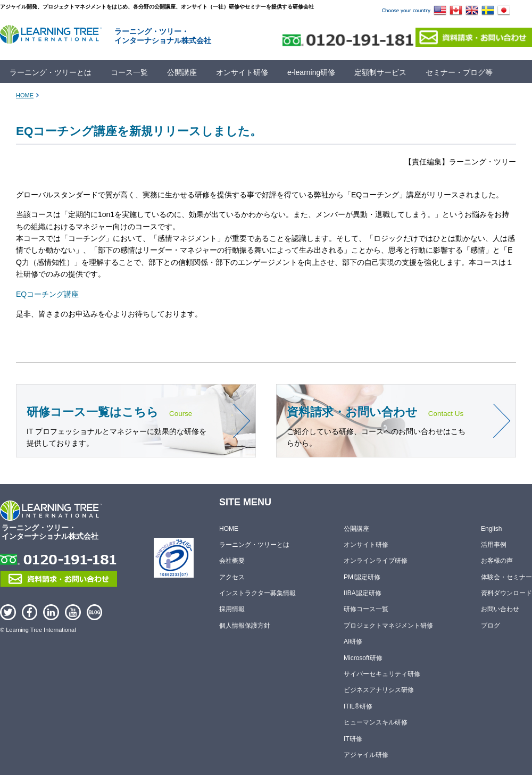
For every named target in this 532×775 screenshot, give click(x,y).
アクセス (232, 577)
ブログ (491, 626)
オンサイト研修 (242, 72)
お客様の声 (497, 561)
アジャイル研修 (366, 755)
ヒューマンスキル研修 (376, 722)
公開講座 (182, 72)
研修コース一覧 (366, 610)
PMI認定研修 (362, 577)
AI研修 (353, 641)
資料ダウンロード (506, 593)
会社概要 (232, 561)
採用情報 (232, 610)
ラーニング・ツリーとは (51, 72)
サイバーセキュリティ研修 (382, 674)
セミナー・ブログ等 (459, 72)
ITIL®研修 (358, 706)
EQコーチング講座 (47, 294)
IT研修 (353, 739)
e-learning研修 (311, 72)
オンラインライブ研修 (376, 561)
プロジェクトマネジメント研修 (388, 626)
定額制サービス (380, 72)
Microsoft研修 (363, 658)
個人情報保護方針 (245, 626)
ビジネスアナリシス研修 (379, 690)
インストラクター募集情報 (257, 593)
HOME (25, 95)
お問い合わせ (500, 610)
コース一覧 (129, 72)
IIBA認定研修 (363, 593)
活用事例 (494, 545)
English (491, 529)
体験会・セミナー (506, 577)
